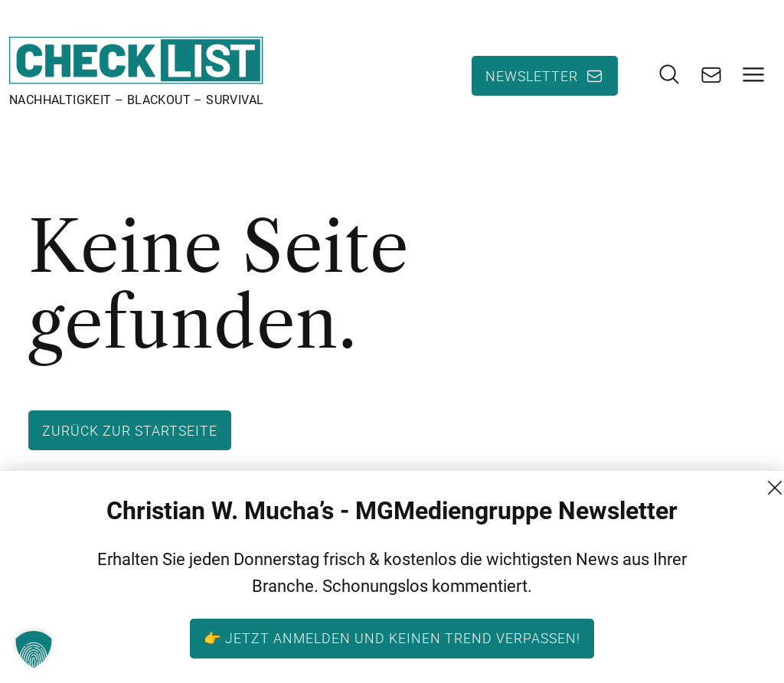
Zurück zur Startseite (130, 430)
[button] (34, 649)
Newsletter (532, 76)
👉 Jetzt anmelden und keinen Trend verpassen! (392, 638)
